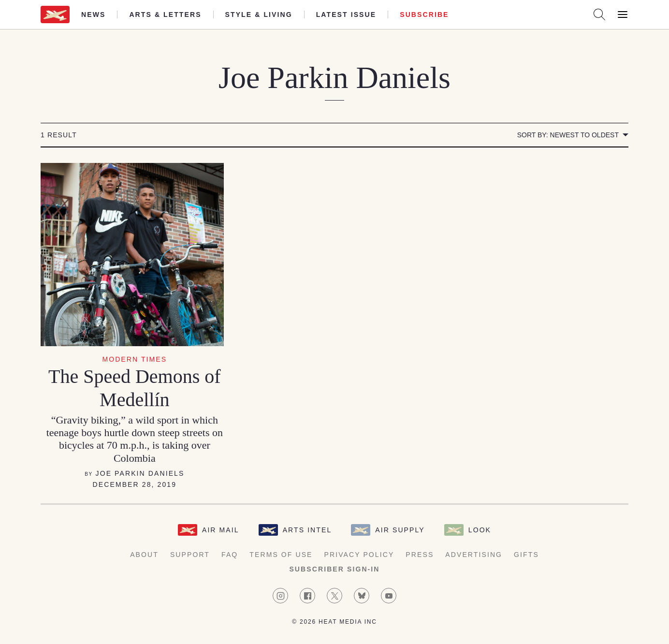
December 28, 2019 (135, 484)
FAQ (230, 555)
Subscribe (424, 15)
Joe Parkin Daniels (140, 473)
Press (420, 555)
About (144, 555)
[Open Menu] (623, 15)
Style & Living (259, 15)
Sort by (568, 135)
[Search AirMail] (599, 15)
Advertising (474, 555)
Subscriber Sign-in (334, 569)
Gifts (526, 555)
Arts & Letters (165, 15)
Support (190, 555)
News (93, 15)
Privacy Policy (359, 555)
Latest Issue (346, 15)
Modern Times (134, 359)
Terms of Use (281, 555)
